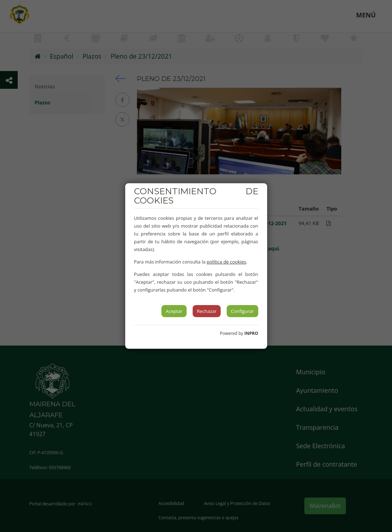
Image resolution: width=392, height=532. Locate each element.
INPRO (251, 333)
